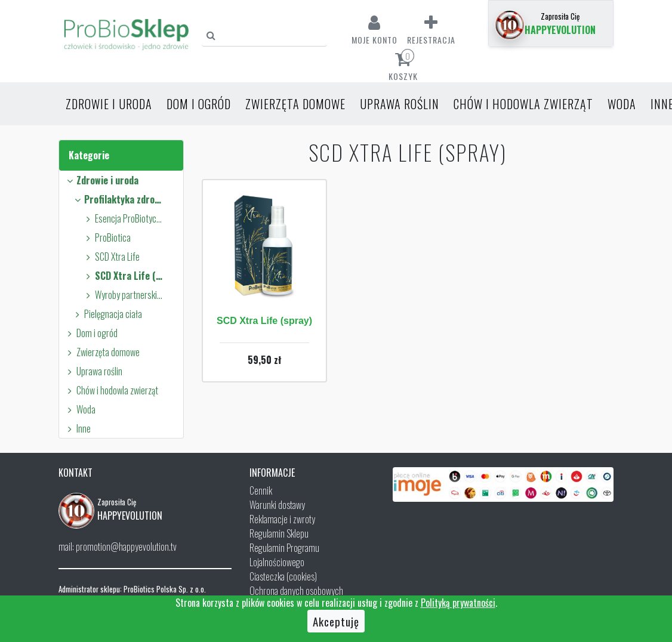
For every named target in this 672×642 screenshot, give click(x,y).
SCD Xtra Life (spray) (123, 276)
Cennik (261, 490)
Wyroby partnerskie (123, 295)
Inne (77, 428)
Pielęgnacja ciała (107, 314)
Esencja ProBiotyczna (123, 218)
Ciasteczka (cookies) (283, 576)
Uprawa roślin (400, 104)
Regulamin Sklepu (279, 533)
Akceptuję (336, 621)
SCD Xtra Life (111, 257)
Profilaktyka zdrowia (119, 199)
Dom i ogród (199, 104)
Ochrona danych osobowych (296, 591)
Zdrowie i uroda (109, 104)
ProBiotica (107, 237)
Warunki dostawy (277, 505)
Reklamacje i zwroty (282, 519)
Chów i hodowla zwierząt (523, 104)
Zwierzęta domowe (295, 104)
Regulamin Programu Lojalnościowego (284, 555)
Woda (622, 104)
